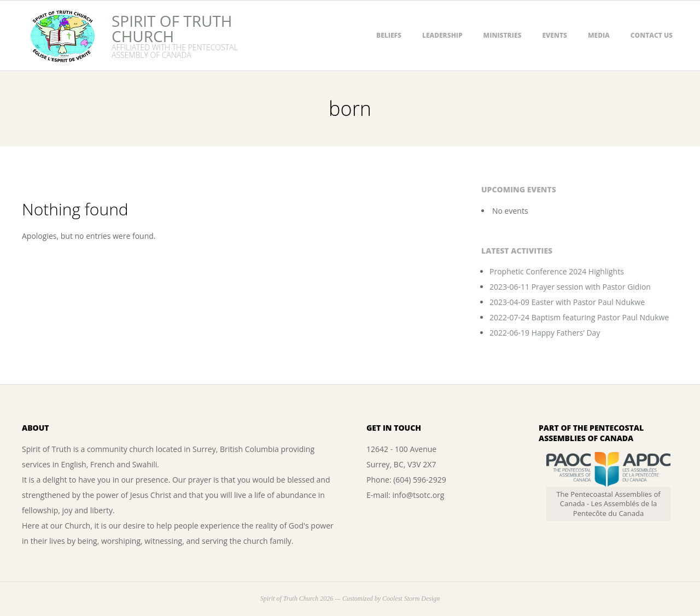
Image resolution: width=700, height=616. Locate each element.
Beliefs (389, 35)
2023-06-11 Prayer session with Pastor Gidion (570, 287)
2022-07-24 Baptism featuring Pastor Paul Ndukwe (579, 317)
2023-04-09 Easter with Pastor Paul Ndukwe (567, 302)
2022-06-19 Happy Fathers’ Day (545, 333)
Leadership (442, 35)
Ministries (503, 35)
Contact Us (652, 35)
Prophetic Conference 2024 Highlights (557, 271)
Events (555, 35)
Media (599, 35)
